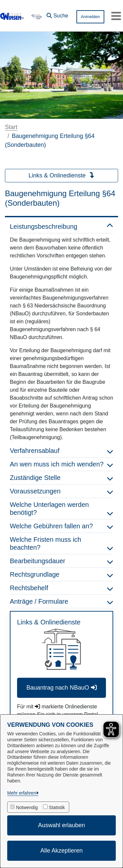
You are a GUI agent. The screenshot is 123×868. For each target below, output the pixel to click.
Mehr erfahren (22, 793)
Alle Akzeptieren (61, 851)
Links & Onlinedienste (61, 175)
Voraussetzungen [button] (61, 491)
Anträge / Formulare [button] (61, 601)
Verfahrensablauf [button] (61, 451)
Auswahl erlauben (61, 825)
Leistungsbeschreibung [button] (61, 226)
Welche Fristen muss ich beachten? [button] (61, 543)
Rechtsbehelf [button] (61, 588)
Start (11, 127)
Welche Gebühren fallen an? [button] (61, 526)
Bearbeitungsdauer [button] (61, 561)
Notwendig (27, 807)
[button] (57, 14)
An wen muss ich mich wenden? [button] (61, 464)
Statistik (57, 807)
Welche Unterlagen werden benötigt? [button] (61, 509)
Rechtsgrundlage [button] (61, 574)
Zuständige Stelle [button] (61, 478)
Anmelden (90, 17)
